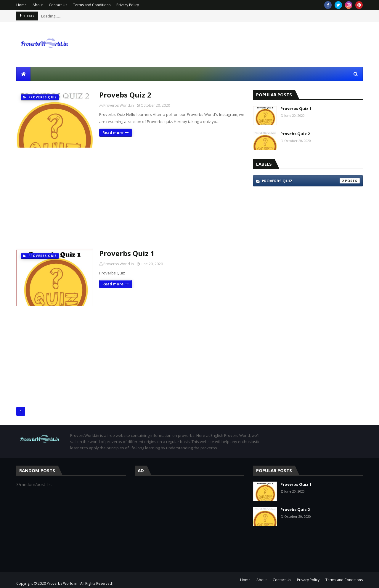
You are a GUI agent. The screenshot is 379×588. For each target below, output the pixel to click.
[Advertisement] (130, 198)
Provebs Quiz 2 (125, 95)
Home (21, 5)
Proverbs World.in (119, 105)
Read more (113, 132)
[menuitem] (23, 74)
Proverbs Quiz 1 (127, 253)
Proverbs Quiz (311, 181)
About (38, 5)
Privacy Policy (128, 5)
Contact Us (58, 5)
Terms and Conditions (92, 5)
